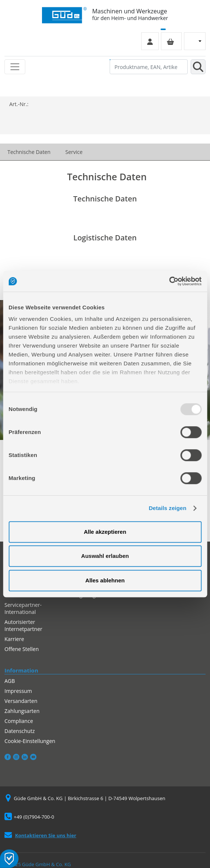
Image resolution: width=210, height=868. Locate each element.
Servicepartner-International (23, 608)
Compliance (19, 721)
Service (74, 152)
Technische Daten (29, 152)
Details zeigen (167, 508)
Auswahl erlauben (105, 556)
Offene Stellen (22, 649)
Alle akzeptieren (105, 532)
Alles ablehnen (105, 580)
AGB (10, 681)
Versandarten (21, 701)
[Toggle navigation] (15, 67)
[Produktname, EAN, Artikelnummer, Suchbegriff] (149, 67)
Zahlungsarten (22, 711)
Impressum (18, 691)
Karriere (14, 639)
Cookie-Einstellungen (30, 741)
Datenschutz (20, 731)
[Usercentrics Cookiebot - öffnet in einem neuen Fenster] (169, 281)
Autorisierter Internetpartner (23, 625)
